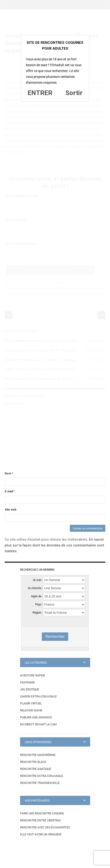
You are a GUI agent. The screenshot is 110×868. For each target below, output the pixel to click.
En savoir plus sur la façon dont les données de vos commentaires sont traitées (54, 545)
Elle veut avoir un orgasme (41, 834)
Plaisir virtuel (31, 703)
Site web (11, 510)
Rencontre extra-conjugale (42, 776)
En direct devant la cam (38, 724)
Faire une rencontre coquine (42, 813)
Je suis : (38, 580)
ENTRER (40, 93)
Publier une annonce (36, 717)
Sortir (74, 93)
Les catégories (36, 662)
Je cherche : (35, 588)
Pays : (39, 604)
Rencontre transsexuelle (40, 783)
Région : (38, 613)
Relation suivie (31, 710)
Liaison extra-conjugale (38, 696)
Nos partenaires (37, 800)
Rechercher (55, 636)
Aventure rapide (33, 675)
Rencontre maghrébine (38, 755)
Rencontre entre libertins (40, 820)
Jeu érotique (30, 689)
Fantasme (27, 682)
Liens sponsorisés (38, 742)
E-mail (10, 491)
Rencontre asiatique (36, 769)
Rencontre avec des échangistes (45, 827)
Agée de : (37, 596)
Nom (9, 473)
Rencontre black (33, 762)
